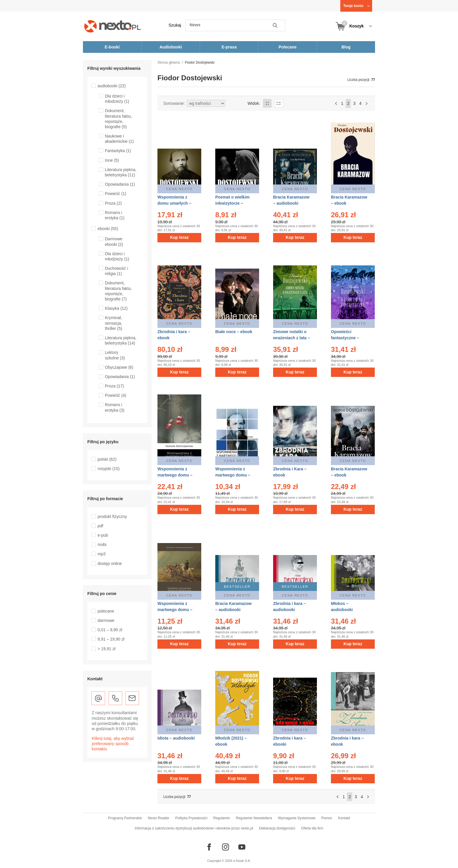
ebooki (108, 229)
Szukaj (175, 25)
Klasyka (116, 308)
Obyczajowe (119, 367)
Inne (112, 160)
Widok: (254, 103)
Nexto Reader (159, 818)
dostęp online (110, 563)
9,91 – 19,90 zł (111, 639)
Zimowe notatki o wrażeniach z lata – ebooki (292, 338)
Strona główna (169, 62)
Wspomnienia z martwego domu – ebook (175, 475)
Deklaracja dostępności (277, 828)
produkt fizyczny (112, 516)
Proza (113, 203)
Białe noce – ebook (234, 332)
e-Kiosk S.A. (242, 861)
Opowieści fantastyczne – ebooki (345, 338)
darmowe (106, 620)
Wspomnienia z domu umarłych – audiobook (174, 203)
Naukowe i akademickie (119, 139)
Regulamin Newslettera (254, 818)
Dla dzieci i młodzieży (117, 99)
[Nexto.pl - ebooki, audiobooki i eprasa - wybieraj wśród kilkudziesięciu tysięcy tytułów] (113, 26)
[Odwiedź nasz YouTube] (242, 847)
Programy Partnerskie (125, 818)
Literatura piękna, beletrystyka (121, 340)
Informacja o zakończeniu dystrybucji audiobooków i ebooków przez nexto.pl (194, 828)
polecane (106, 611)
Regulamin (222, 818)
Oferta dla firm (312, 828)
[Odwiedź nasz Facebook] (209, 847)
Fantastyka (118, 151)
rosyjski (109, 469)
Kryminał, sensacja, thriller (113, 323)
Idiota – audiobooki (176, 738)
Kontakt (344, 818)
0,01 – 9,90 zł (110, 630)
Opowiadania (120, 184)
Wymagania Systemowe (297, 818)
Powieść (116, 194)
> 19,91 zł (106, 649)
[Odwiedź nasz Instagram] (225, 847)
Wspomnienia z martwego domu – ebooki (175, 610)
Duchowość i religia (116, 271)
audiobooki (112, 86)
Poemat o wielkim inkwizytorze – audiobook (232, 203)
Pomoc (327, 818)
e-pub (103, 535)
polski (107, 459)
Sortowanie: (174, 103)
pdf (100, 526)
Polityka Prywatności (191, 818)
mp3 (102, 554)
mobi (102, 545)
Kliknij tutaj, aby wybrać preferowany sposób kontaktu (113, 744)
